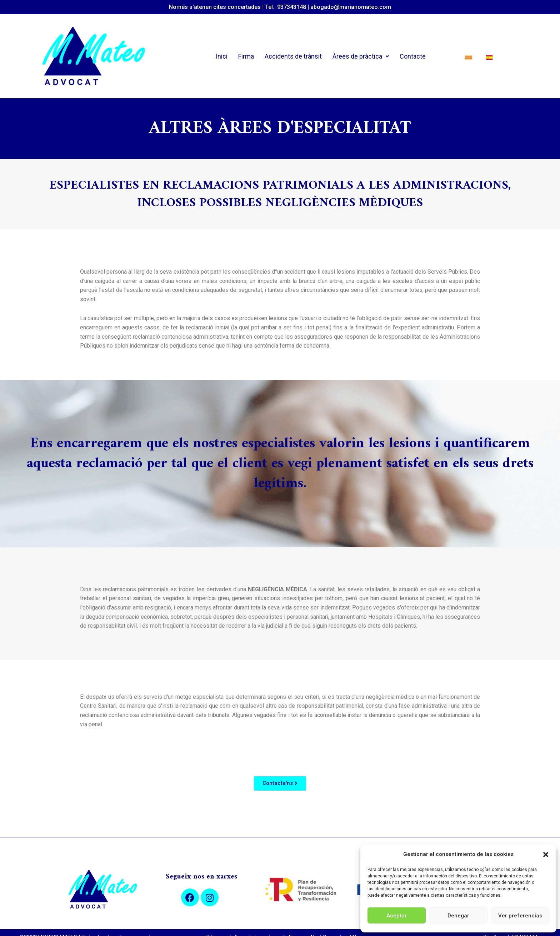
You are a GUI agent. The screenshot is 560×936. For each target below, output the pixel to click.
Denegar (458, 916)
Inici (222, 56)
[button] (546, 855)
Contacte (413, 56)
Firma (246, 56)
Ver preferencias (520, 916)
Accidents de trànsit (293, 56)
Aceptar (397, 916)
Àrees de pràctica (361, 56)
